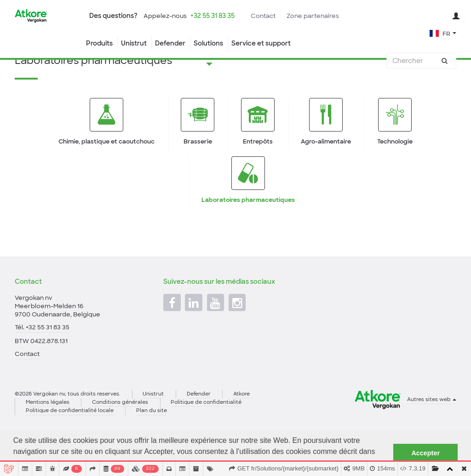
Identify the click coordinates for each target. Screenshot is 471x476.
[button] (443, 33)
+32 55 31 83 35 (213, 16)
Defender (170, 43)
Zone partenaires (313, 16)
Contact (263, 16)
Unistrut (134, 43)
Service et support (261, 43)
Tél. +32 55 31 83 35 (42, 360)
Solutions (208, 43)
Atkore (241, 426)
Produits (99, 43)
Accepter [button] (425, 453)
